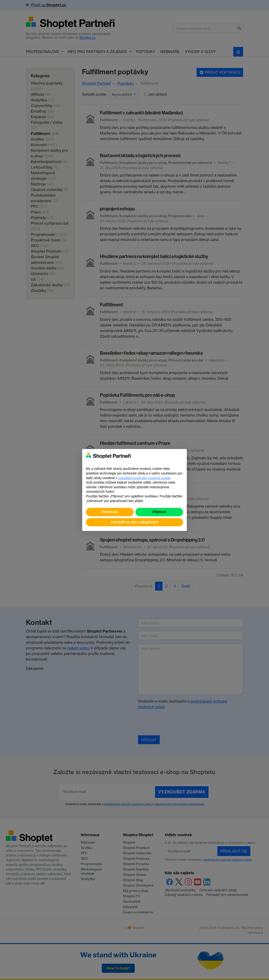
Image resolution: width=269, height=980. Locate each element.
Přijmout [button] (159, 512)
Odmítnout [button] (110, 512)
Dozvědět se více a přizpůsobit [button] (134, 522)
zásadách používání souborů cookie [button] (144, 478)
